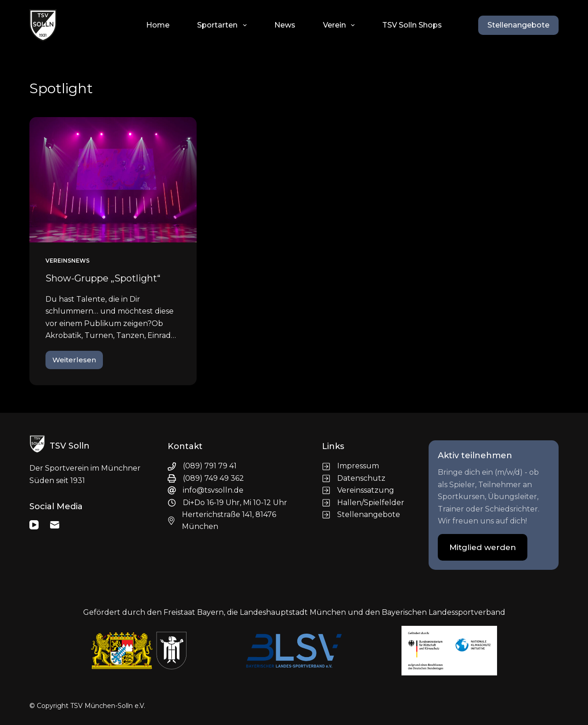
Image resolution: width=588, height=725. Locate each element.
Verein (341, 25)
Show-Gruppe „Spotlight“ (103, 278)
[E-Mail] (55, 525)
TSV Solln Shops (412, 25)
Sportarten (223, 25)
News (285, 25)
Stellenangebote (518, 25)
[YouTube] (34, 525)
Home (158, 25)
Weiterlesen (78, 362)
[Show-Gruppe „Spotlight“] (113, 180)
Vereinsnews (68, 261)
